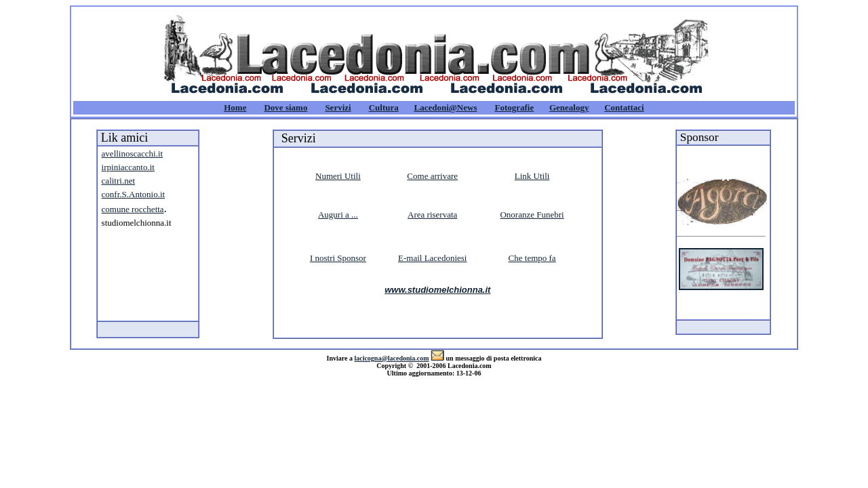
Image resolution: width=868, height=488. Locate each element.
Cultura (384, 107)
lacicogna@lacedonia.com (391, 358)
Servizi (338, 107)
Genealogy (569, 107)
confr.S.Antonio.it (134, 194)
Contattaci (624, 107)
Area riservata (432, 215)
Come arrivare (432, 176)
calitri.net (118, 181)
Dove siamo (285, 107)
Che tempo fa (532, 258)
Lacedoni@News (445, 107)
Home (235, 107)
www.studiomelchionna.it (437, 290)
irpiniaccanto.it (128, 167)
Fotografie (514, 107)
